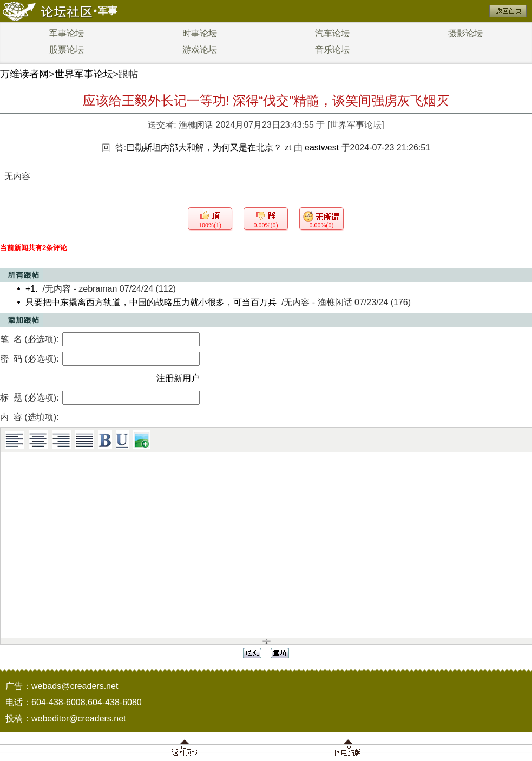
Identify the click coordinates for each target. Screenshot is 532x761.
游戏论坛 (200, 50)
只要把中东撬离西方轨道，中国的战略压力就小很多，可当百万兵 (151, 302)
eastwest (322, 147)
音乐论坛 (332, 50)
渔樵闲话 (196, 125)
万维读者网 (24, 74)
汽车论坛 (332, 33)
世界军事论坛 (84, 74)
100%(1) (210, 225)
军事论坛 (67, 33)
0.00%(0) (266, 225)
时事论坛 (200, 33)
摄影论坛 (465, 33)
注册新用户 (178, 378)
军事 (108, 11)
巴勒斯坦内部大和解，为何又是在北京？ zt (210, 147)
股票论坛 (67, 50)
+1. (32, 289)
